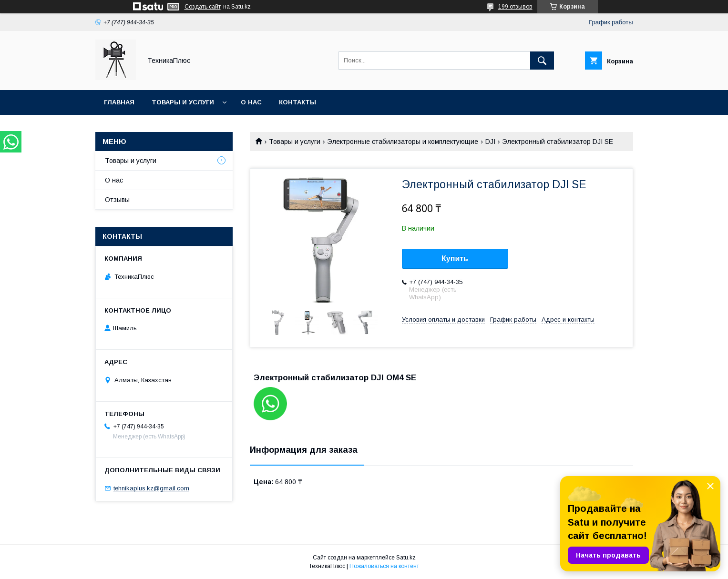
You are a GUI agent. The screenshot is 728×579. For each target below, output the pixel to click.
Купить (455, 259)
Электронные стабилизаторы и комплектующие (403, 142)
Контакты (297, 102)
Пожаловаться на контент (384, 566)
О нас (251, 102)
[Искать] (542, 61)
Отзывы (117, 200)
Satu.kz (406, 558)
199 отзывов (515, 7)
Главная (119, 102)
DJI (490, 142)
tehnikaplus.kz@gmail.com (151, 488)
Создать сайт (203, 7)
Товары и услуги (183, 102)
